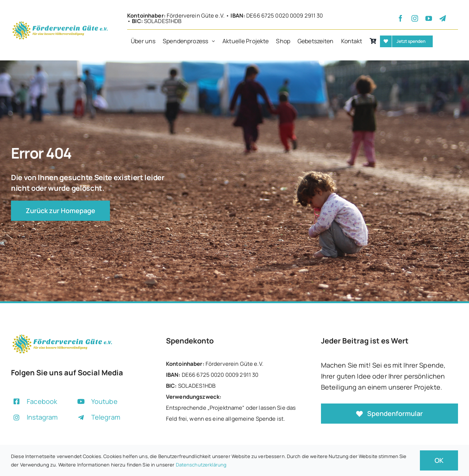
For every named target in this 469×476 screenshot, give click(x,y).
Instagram (42, 417)
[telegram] (443, 18)
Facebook (42, 401)
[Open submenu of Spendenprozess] (215, 41)
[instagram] (415, 18)
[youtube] (429, 18)
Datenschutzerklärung (201, 465)
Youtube (104, 401)
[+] (60, 23)
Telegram (106, 417)
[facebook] (400, 18)
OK (439, 460)
